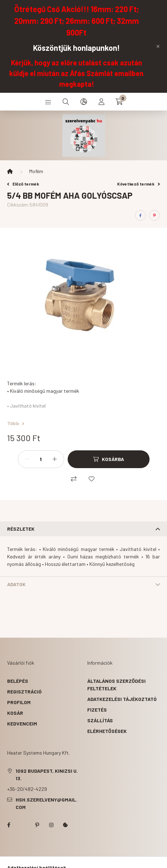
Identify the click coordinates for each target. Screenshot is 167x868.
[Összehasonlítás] (74, 479)
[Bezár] (158, 46)
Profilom (19, 702)
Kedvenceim (22, 724)
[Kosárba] (109, 459)
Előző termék (23, 184)
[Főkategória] (10, 171)
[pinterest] (155, 215)
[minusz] (27, 459)
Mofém (36, 171)
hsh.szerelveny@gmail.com (46, 803)
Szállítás (100, 720)
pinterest (37, 825)
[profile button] (101, 102)
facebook (9, 825)
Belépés (18, 681)
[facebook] (140, 215)
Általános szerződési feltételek (116, 685)
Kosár (15, 713)
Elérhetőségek (107, 731)
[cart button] (119, 102)
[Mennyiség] (41, 459)
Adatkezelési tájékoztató (122, 699)
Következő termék (139, 184)
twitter (23, 825)
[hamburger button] (48, 102)
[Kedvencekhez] (92, 479)
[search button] (66, 102)
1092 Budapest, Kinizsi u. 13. (47, 775)
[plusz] (55, 459)
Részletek (21, 529)
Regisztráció (24, 692)
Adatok (16, 584)
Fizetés (97, 710)
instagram (51, 825)
